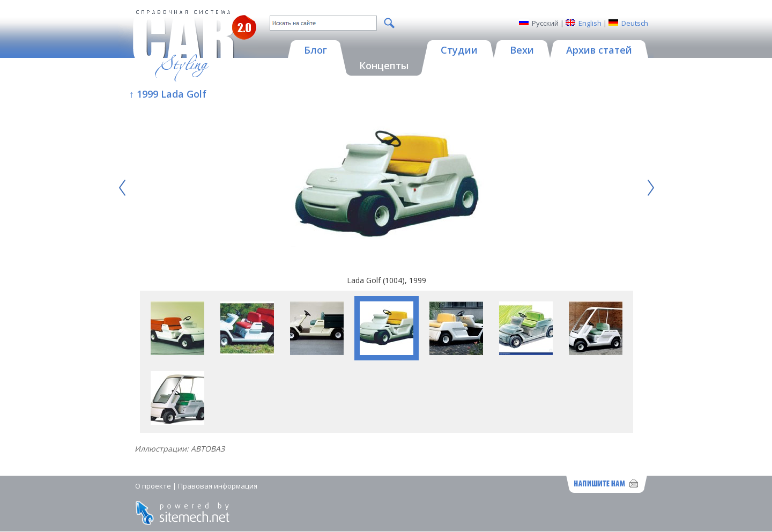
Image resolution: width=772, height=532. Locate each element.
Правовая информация (218, 486)
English (590, 23)
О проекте (153, 486)
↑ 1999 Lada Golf (168, 94)
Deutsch (635, 23)
